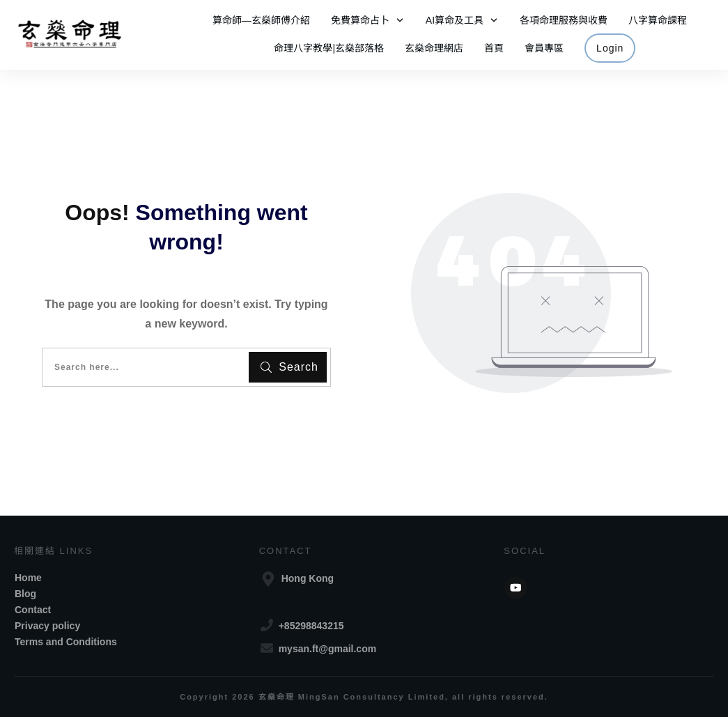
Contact (33, 610)
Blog (25, 594)
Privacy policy (47, 626)
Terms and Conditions (66, 642)
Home (28, 578)
